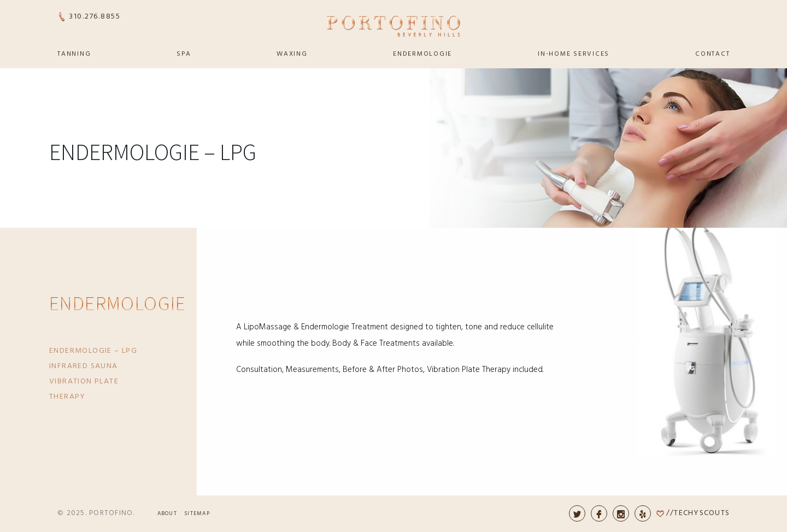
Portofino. (112, 513)
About (167, 513)
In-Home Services (574, 54)
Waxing (292, 54)
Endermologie (422, 54)
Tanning (74, 54)
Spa (184, 54)
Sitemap (197, 513)
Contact (712, 54)
